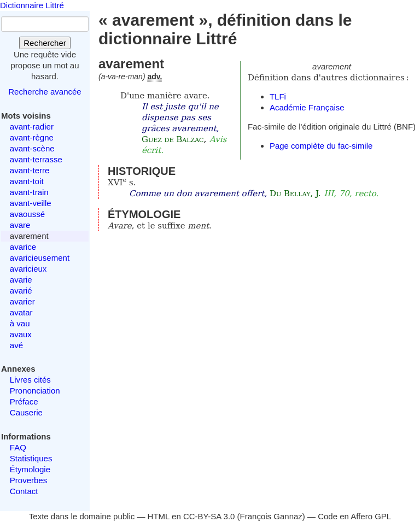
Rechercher (45, 43)
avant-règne (32, 137)
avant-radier (32, 127)
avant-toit (27, 181)
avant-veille (31, 203)
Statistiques (31, 458)
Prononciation (35, 391)
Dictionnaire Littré (32, 5)
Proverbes (28, 480)
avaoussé (27, 214)
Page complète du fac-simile (321, 146)
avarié (21, 291)
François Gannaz (271, 516)
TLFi (278, 96)
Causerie (26, 412)
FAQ (18, 447)
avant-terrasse (36, 159)
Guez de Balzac (173, 139)
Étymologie (30, 469)
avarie (21, 280)
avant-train (29, 192)
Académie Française (307, 107)
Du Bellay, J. (295, 193)
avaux (21, 334)
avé (16, 345)
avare (20, 225)
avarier (22, 301)
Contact (24, 491)
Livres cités (30, 380)
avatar (21, 312)
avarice (23, 247)
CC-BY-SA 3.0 (209, 516)
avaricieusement (40, 258)
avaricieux (28, 269)
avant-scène (32, 148)
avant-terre (30, 170)
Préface (24, 401)
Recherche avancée (45, 92)
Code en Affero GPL (354, 516)
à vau (20, 323)
